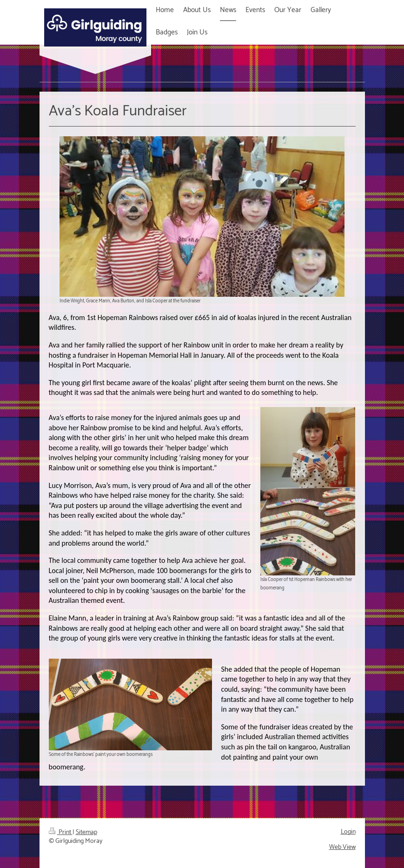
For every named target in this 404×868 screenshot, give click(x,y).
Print (61, 832)
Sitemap (86, 832)
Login (348, 832)
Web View (342, 847)
